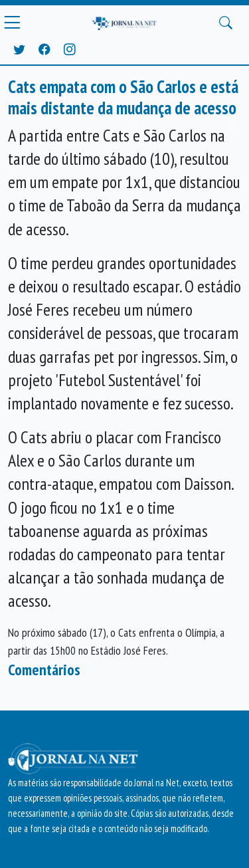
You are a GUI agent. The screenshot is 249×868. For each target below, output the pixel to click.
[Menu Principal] (12, 23)
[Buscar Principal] (226, 23)
